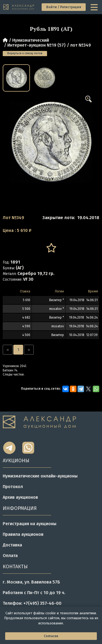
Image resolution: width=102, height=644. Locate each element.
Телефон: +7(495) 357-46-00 (32, 603)
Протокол (13, 487)
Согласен (51, 636)
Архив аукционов (20, 497)
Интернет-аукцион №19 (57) (36, 45)
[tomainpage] (19, 7)
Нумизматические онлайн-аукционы (40, 476)
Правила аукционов (23, 534)
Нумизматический (31, 40)
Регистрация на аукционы (30, 524)
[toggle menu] (95, 7)
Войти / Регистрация (64, 7)
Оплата (10, 556)
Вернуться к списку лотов (25, 53)
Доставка (12, 545)
